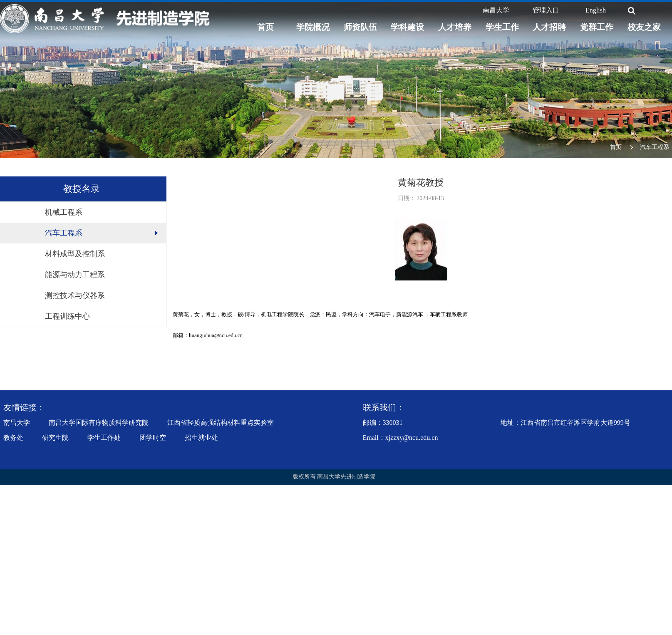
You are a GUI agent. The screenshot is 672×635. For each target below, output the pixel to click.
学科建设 (407, 27)
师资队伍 (360, 27)
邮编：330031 (383, 423)
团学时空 (153, 438)
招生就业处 (201, 438)
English (596, 10)
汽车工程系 (655, 147)
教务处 (13, 438)
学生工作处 (104, 438)
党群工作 (597, 27)
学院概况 (313, 27)
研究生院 (55, 438)
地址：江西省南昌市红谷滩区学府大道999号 (565, 423)
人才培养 (455, 27)
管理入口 (546, 10)
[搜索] (632, 11)
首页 (265, 27)
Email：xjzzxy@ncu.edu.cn (400, 438)
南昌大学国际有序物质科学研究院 (99, 423)
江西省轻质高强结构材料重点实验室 (221, 423)
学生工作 (502, 27)
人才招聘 (549, 27)
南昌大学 (496, 10)
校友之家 (644, 27)
